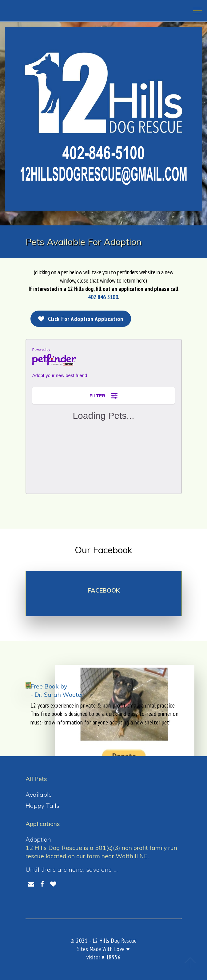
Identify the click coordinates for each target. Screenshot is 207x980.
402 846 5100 (103, 297)
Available (39, 794)
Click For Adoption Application (81, 319)
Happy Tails (42, 805)
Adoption (38, 839)
